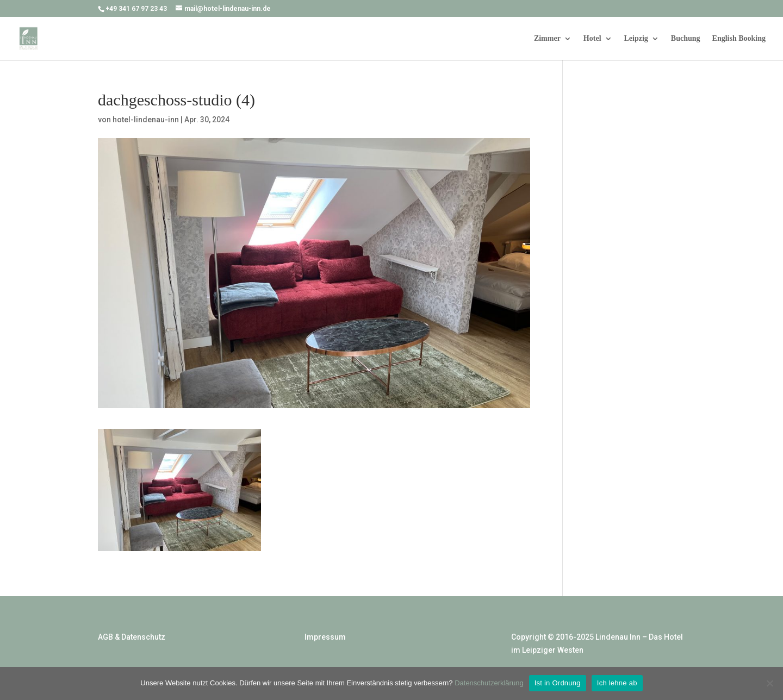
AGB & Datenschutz (132, 637)
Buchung (686, 39)
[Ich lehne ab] (769, 683)
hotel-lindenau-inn (146, 120)
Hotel (592, 39)
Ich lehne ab (617, 683)
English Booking (739, 39)
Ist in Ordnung (558, 683)
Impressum (325, 637)
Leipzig (636, 39)
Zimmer (547, 39)
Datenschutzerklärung (489, 683)
